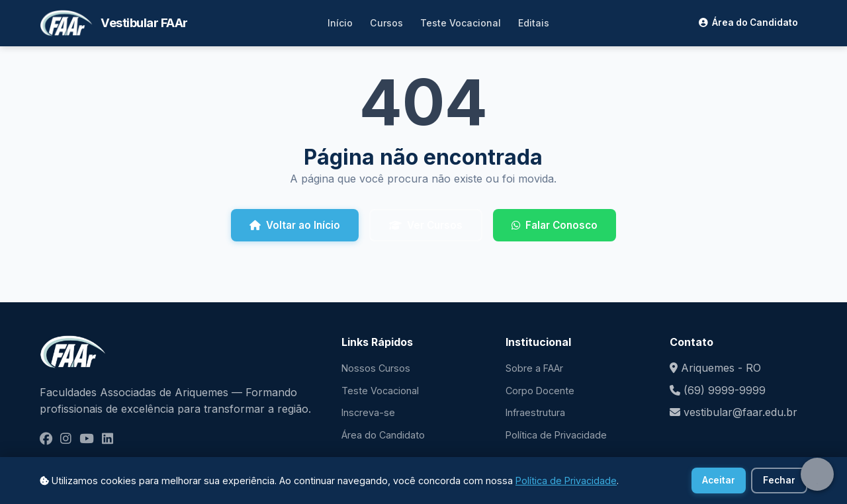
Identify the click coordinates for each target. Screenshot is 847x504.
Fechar (779, 480)
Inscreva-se (368, 412)
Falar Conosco (555, 225)
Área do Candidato (748, 22)
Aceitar (719, 480)
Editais (534, 23)
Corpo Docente (540, 391)
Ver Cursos (426, 225)
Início (340, 23)
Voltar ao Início (295, 225)
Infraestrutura (535, 412)
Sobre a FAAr (534, 368)
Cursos (386, 23)
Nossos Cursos (376, 368)
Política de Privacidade (556, 435)
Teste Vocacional (461, 23)
